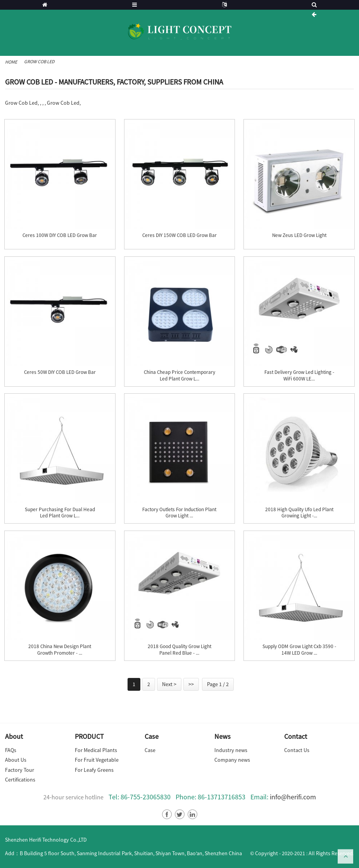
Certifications (20, 780)
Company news (232, 760)
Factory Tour (20, 770)
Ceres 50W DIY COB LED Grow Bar (60, 372)
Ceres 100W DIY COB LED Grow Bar (60, 235)
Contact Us (297, 750)
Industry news (231, 750)
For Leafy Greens (94, 770)
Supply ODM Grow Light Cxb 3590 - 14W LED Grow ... (299, 650)
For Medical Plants (96, 750)
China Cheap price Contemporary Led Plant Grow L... (179, 376)
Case (150, 750)
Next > (169, 684)
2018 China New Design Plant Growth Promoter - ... (60, 650)
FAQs (11, 750)
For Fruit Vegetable (97, 760)
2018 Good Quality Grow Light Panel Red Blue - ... (179, 650)
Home (11, 62)
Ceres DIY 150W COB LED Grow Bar (179, 235)
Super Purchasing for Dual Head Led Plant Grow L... (60, 513)
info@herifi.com (293, 797)
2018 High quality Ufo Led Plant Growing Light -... (299, 513)
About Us (16, 760)
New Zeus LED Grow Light (299, 235)
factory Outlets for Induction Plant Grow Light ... (179, 513)
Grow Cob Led (39, 61)
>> (191, 684)
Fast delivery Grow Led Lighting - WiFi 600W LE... (299, 376)
